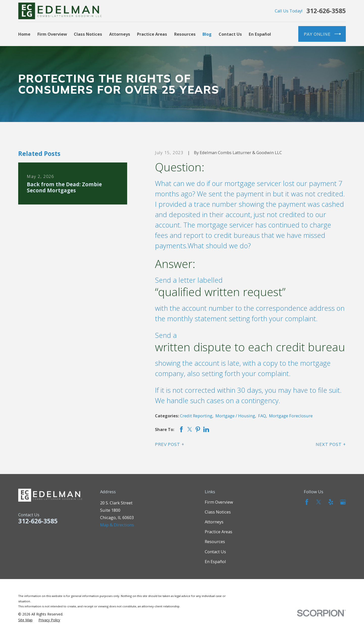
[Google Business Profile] (343, 502)
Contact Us (215, 552)
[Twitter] (319, 502)
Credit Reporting (196, 416)
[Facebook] (307, 502)
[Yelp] (331, 502)
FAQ (262, 416)
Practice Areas (219, 532)
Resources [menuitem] (185, 34)
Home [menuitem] (24, 34)
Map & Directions (117, 525)
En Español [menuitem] (260, 34)
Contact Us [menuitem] (230, 34)
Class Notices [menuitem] (88, 34)
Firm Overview (219, 502)
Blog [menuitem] (207, 34)
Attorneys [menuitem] (120, 34)
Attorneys (214, 522)
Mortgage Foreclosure (291, 416)
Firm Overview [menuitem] (52, 34)
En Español (215, 561)
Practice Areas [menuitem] (152, 34)
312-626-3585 (326, 11)
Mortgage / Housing (235, 416)
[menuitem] (25, 620)
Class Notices (218, 512)
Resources (215, 541)
